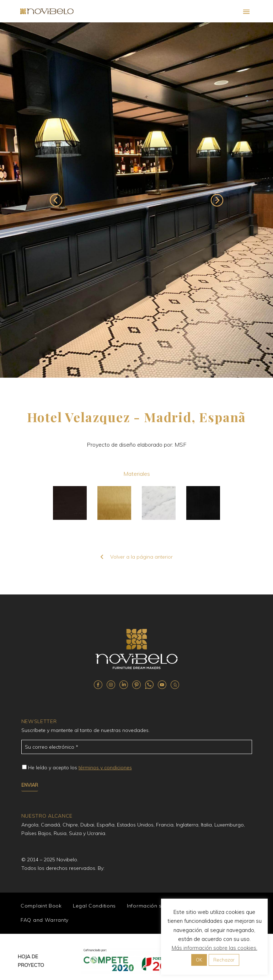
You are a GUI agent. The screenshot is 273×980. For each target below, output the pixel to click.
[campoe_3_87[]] (24, 767)
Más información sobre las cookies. (215, 948)
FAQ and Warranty (45, 920)
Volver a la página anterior (136, 557)
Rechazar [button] (224, 960)
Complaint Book (41, 906)
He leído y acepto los (80, 768)
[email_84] (137, 747)
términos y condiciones (105, 768)
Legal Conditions (94, 906)
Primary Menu (246, 12)
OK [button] (199, 960)
